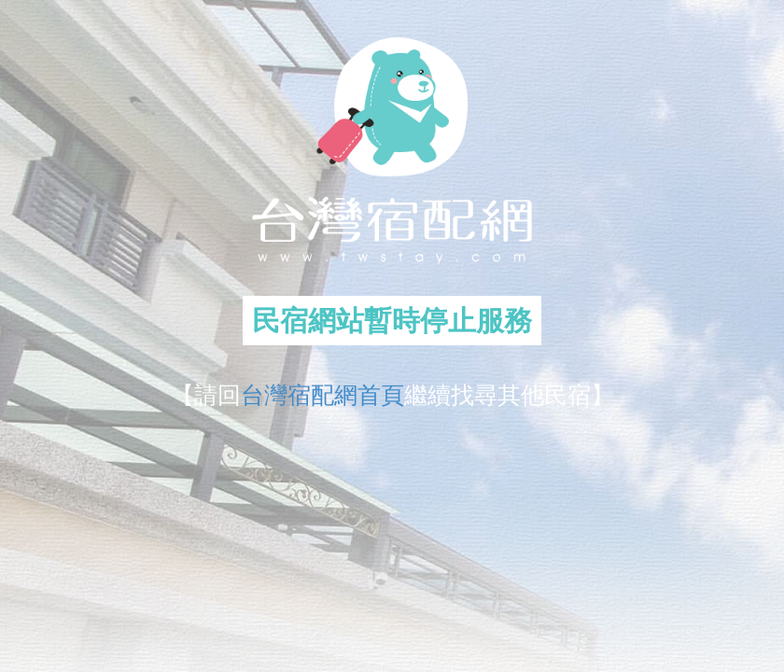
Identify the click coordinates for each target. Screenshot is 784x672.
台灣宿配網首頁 (322, 395)
